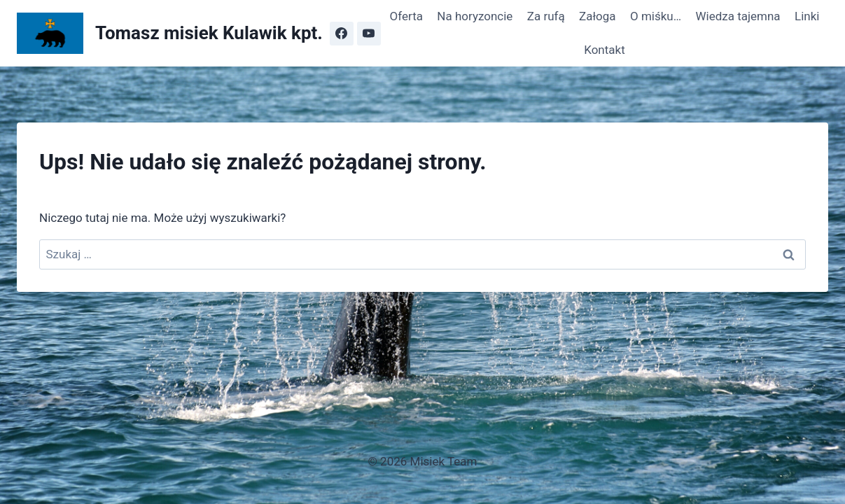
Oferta (406, 16)
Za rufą (546, 16)
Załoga (598, 16)
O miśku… (656, 16)
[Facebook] (342, 34)
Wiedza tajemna (738, 16)
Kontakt (605, 50)
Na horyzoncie (475, 16)
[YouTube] (369, 34)
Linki (807, 16)
